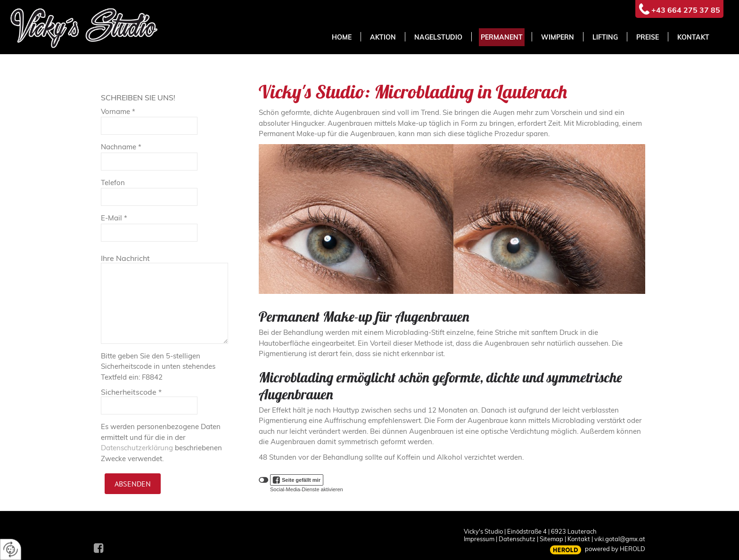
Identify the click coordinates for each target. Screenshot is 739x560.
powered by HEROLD (615, 549)
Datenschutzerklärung (137, 448)
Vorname (118, 111)
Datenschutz (517, 539)
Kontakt (579, 539)
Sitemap (551, 539)
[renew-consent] (11, 549)
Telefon (113, 183)
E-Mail (114, 218)
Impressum (479, 539)
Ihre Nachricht (125, 258)
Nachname (121, 147)
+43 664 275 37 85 (686, 10)
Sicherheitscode (131, 392)
